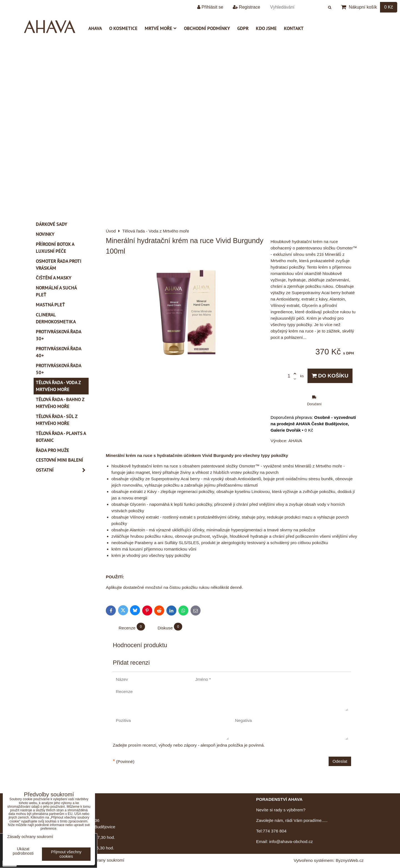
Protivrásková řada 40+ (59, 352)
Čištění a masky (54, 278)
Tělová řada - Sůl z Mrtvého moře (57, 420)
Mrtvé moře (161, 28)
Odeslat (340, 761)
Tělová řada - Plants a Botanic (61, 437)
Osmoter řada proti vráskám (59, 265)
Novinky (45, 234)
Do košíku (330, 376)
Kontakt (294, 28)
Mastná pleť (50, 305)
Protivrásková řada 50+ (59, 369)
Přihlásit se (210, 7)
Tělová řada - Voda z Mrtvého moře (58, 386)
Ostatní (62, 470)
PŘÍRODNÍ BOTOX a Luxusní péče (55, 248)
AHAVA (95, 28)
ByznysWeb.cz (350, 860)
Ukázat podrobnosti (23, 851)
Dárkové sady (52, 224)
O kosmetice (123, 28)
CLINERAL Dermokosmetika (56, 318)
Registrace (247, 7)
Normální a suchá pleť (56, 291)
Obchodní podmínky (207, 28)
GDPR (243, 28)
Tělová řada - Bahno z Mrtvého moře (60, 403)
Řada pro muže (52, 450)
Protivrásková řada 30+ (59, 335)
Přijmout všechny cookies (66, 854)
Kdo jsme (266, 28)
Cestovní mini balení (59, 460)
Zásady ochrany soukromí (100, 860)
